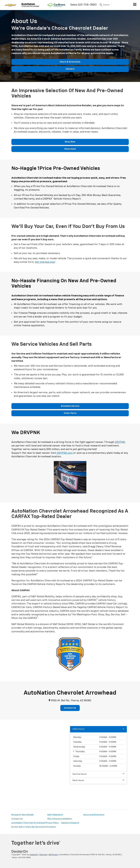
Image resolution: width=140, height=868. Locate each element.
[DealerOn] (20, 851)
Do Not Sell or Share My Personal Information (34, 827)
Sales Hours (98, 729)
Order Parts (70, 413)
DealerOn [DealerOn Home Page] (34, 855)
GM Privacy (53, 855)
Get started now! (45, 262)
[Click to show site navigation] (135, 5)
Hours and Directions (94, 815)
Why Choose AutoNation (60, 819)
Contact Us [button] (70, 708)
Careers (70, 69)
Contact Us (17, 819)
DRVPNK (120, 442)
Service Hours (98, 774)
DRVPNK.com (65, 453)
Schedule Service (70, 406)
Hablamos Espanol (70, 823)
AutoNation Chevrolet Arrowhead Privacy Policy (35, 823)
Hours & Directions (70, 62)
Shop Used (70, 149)
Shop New (70, 142)
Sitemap (43, 855)
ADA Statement (55, 815)
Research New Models (23, 815)
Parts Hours (98, 780)
